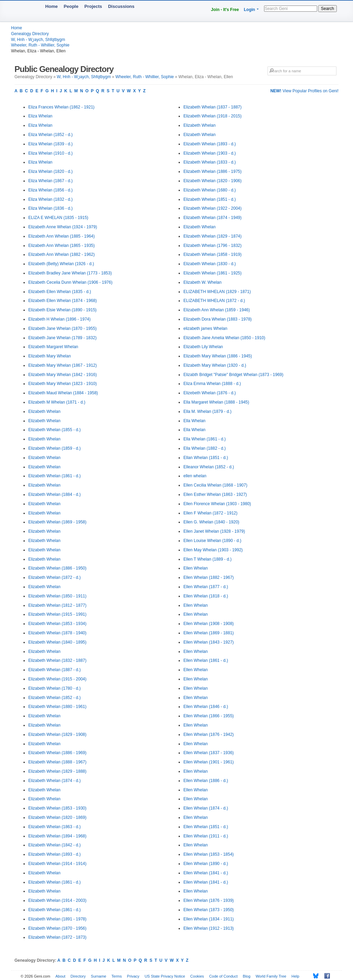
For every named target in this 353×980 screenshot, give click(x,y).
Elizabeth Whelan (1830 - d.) (210, 264)
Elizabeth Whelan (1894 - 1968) (57, 836)
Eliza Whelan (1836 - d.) (51, 208)
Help (296, 976)
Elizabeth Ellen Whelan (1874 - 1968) (63, 301)
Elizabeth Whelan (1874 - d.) (54, 781)
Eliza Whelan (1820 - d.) (51, 171)
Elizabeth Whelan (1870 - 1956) (57, 928)
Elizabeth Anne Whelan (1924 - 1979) (63, 227)
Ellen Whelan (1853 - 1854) (209, 854)
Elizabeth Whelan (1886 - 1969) (57, 753)
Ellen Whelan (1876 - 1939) (209, 900)
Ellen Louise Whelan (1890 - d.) (212, 541)
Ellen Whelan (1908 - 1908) (209, 624)
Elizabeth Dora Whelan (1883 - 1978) (218, 319)
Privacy (133, 976)
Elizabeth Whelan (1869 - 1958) (57, 522)
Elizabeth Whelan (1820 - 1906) (213, 181)
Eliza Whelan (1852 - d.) (51, 135)
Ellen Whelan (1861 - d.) (206, 660)
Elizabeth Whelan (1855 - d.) (54, 430)
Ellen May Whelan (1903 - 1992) (213, 550)
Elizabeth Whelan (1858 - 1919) (213, 254)
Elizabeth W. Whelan (203, 282)
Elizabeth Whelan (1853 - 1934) (57, 624)
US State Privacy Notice (165, 976)
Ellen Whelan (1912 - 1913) (209, 928)
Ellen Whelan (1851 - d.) (206, 827)
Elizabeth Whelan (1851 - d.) (210, 199)
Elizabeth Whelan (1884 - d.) (54, 494)
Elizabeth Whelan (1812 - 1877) (57, 605)
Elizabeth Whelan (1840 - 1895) (57, 642)
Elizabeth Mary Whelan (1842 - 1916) (63, 375)
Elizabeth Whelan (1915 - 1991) (57, 614)
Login (249, 10)
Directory (78, 976)
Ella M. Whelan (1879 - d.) (207, 411)
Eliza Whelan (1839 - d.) (51, 144)
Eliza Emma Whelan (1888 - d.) (212, 384)
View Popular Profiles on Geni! (304, 91)
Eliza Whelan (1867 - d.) (51, 181)
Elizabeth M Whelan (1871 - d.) (57, 402)
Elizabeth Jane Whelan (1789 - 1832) (62, 338)
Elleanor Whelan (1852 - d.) (209, 467)
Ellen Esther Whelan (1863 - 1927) (215, 494)
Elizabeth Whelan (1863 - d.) (54, 827)
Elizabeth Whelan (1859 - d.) (54, 448)
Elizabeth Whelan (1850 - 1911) (57, 596)
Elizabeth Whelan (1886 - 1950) (57, 568)
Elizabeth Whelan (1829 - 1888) (57, 771)
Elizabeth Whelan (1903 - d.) (210, 153)
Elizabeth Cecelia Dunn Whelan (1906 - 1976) (70, 282)
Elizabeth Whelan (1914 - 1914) (57, 864)
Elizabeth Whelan (44, 411)
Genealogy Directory (30, 34)
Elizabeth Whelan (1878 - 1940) (57, 633)
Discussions (121, 6)
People (71, 6)
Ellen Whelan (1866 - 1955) (209, 716)
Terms (117, 976)
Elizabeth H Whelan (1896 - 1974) (59, 319)
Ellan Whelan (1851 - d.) (206, 458)
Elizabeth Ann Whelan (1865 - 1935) (62, 246)
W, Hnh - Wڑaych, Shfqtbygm (38, 40)
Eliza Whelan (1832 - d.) (51, 199)
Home (51, 6)
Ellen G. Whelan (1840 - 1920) (211, 522)
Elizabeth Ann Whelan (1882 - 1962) (62, 254)
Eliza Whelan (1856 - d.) (51, 190)
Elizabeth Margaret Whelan (53, 347)
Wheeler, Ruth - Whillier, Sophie (40, 45)
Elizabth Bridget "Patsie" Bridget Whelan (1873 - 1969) (233, 375)
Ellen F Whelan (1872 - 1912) (210, 513)
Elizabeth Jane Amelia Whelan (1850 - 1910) (224, 338)
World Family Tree (271, 976)
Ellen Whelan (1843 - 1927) (209, 642)
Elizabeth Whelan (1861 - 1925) (213, 273)
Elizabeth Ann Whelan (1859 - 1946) (217, 310)
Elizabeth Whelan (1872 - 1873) (57, 937)
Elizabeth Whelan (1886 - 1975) (213, 171)
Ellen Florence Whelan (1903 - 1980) (217, 504)
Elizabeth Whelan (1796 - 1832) (213, 246)
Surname (99, 976)
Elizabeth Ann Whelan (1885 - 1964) (62, 236)
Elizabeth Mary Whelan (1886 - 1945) (218, 356)
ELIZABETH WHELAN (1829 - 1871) (217, 292)
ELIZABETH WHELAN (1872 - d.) (214, 301)
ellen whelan (195, 476)
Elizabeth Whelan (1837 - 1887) (213, 107)
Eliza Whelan (40, 116)
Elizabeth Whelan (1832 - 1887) (57, 660)
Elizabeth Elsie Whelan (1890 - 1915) (62, 310)
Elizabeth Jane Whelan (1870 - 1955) (62, 329)
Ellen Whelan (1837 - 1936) (209, 753)
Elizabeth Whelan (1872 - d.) (54, 577)
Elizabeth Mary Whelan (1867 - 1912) (63, 365)
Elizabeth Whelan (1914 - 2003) (57, 900)
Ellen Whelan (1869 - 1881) (209, 633)
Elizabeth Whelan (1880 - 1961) (57, 707)
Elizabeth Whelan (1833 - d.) (210, 162)
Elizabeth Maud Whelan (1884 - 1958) (63, 393)
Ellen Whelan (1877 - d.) (206, 587)
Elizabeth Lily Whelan (203, 347)
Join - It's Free (225, 10)
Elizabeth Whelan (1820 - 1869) (57, 817)
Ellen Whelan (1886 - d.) (206, 781)
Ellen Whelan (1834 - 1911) (209, 919)
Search (327, 9)
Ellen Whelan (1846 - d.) (206, 707)
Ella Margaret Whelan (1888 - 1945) (216, 402)
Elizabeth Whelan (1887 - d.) (54, 670)
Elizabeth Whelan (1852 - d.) (54, 698)
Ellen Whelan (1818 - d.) (206, 596)
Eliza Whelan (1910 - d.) (51, 153)
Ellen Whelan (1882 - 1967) (209, 577)
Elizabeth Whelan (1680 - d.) (210, 190)
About (60, 976)
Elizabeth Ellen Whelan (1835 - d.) (60, 292)
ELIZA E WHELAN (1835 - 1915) (58, 218)
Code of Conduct (224, 976)
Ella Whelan (194, 421)
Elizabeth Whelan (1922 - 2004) (213, 208)
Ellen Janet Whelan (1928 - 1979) (214, 531)
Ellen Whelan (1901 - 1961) (209, 762)
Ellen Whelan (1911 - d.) (206, 836)
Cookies (197, 976)
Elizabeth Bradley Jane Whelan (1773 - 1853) (70, 273)
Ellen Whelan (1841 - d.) (206, 873)
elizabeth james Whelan (205, 329)
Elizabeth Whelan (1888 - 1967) (57, 762)
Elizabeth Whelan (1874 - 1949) (213, 218)
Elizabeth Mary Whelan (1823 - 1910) (63, 384)
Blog (246, 976)
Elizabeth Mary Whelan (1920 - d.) (215, 365)
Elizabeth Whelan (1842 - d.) (54, 845)
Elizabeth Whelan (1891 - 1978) (57, 919)
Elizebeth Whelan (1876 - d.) (210, 393)
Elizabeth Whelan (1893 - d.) (54, 854)
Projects (93, 6)
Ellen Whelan (196, 568)
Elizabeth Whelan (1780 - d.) (54, 688)
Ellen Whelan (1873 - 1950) (209, 910)
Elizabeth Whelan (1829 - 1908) (57, 734)
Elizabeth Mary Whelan (49, 356)
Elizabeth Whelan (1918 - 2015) (213, 116)
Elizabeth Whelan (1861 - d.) (54, 476)
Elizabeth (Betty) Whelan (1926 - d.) (61, 264)
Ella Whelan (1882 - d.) (205, 448)
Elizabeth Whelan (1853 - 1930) (57, 808)
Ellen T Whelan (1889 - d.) (208, 559)
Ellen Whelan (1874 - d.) (206, 808)
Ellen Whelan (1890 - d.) (206, 864)
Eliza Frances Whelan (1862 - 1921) (61, 107)
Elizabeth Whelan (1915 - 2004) (57, 679)
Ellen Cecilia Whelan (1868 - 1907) (215, 485)
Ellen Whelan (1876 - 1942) (209, 734)
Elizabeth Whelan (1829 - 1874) (213, 236)
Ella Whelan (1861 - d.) (205, 439)
